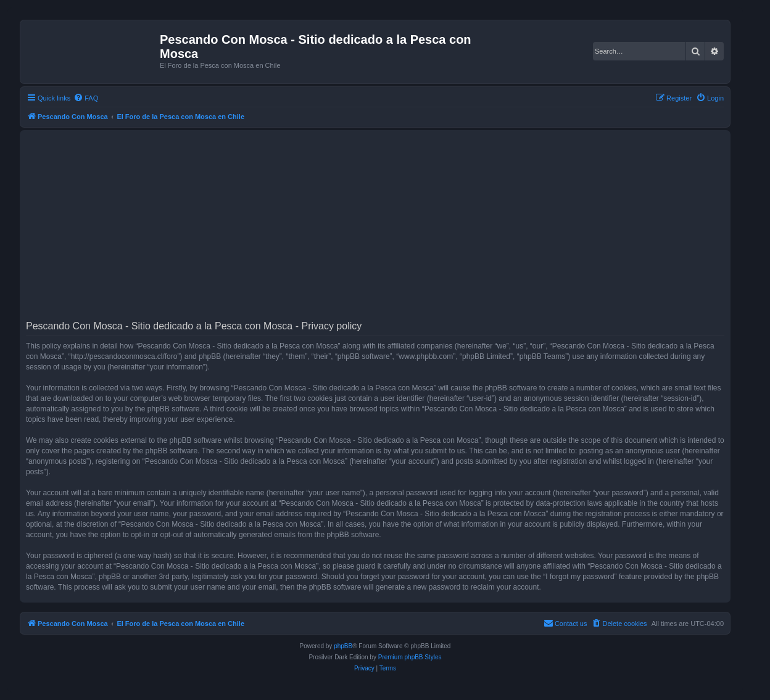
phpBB (343, 646)
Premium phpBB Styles (410, 657)
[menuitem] (86, 98)
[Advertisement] (396, 229)
